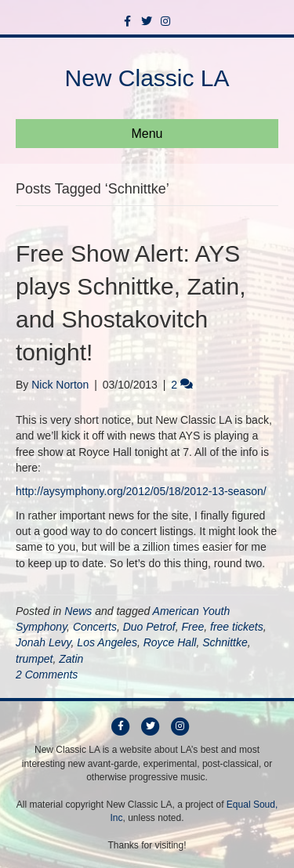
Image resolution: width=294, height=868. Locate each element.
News (78, 611)
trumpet (34, 659)
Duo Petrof (149, 627)
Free (192, 627)
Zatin (71, 659)
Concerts (95, 627)
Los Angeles (107, 642)
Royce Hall (170, 642)
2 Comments (47, 675)
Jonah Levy (44, 642)
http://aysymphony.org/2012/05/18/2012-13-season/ (141, 491)
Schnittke (225, 642)
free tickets (237, 627)
